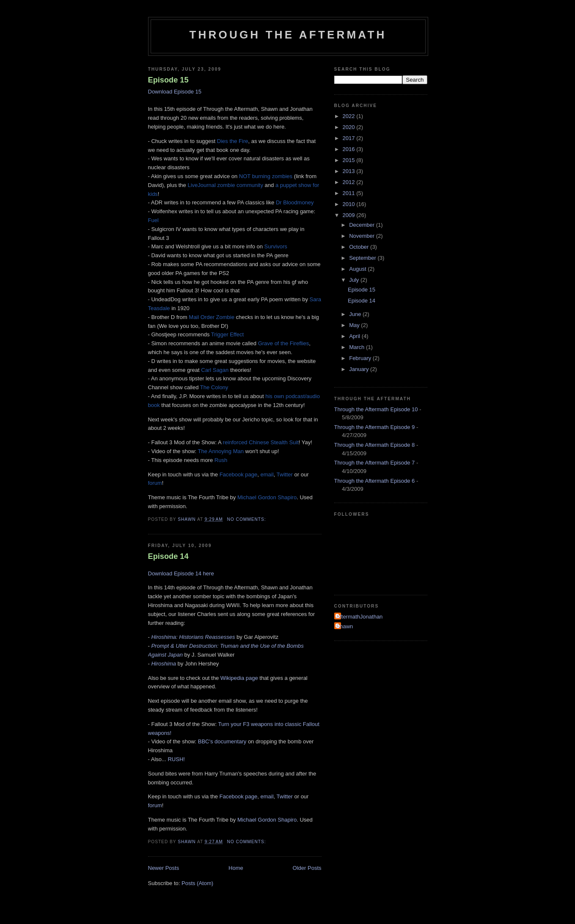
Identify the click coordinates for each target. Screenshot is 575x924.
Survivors (276, 246)
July (355, 280)
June (356, 314)
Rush (221, 460)
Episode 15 (168, 80)
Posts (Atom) (197, 883)
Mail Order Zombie (212, 317)
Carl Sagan (215, 370)
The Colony (214, 387)
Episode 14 (168, 556)
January (360, 369)
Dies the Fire (233, 141)
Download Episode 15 (175, 92)
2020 (350, 127)
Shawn (345, 626)
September (363, 258)
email (267, 474)
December (363, 225)
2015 (350, 160)
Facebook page (239, 474)
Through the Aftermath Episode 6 (375, 481)
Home (236, 868)
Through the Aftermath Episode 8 (375, 445)
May (355, 325)
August (358, 269)
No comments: (248, 519)
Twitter (285, 474)
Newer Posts (164, 868)
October (360, 247)
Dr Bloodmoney (295, 202)
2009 (350, 215)
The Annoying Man (221, 451)
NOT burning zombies (266, 176)
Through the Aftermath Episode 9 (375, 427)
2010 (350, 204)
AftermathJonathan (360, 617)
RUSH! (176, 759)
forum (155, 483)
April (355, 336)
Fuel (153, 220)
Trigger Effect (227, 334)
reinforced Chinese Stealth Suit (261, 442)
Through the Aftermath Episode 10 (376, 409)
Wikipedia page (239, 678)
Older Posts (307, 868)
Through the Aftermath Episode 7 (375, 463)
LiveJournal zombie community (225, 185)
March (358, 347)
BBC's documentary (222, 741)
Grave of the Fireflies (284, 343)
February (361, 358)
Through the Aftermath (288, 35)
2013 (350, 171)
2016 (350, 149)
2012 (350, 182)
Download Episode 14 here (181, 573)
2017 (350, 138)
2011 (350, 193)
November (363, 236)
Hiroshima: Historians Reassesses (193, 637)
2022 (350, 116)
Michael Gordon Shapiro (267, 497)
